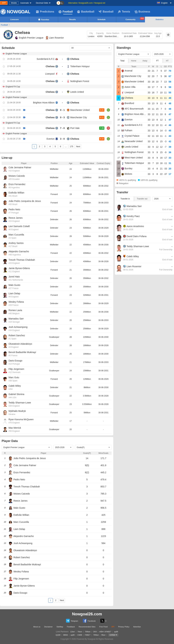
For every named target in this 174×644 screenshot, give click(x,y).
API (113, 627)
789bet (88, 632)
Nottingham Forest (80, 81)
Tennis (124, 12)
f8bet (103, 635)
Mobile (14, 3)
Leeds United (77, 92)
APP (4, 3)
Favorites (44, 19)
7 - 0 (62, 128)
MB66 (66, 635)
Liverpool (50, 74)
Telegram (72, 621)
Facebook (89, 621)
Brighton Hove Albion (44, 103)
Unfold (112, 635)
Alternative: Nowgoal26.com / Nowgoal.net (87, 3)
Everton (51, 139)
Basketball (86, 12)
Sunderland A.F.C (46, 59)
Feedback (71, 627)
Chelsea (75, 59)
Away (145, 61)
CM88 (80, 635)
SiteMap (60, 627)
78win (80, 632)
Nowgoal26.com (87, 614)
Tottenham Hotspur (80, 66)
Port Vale (75, 128)
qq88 (116, 632)
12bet (73, 632)
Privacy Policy (124, 627)
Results (73, 19)
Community (135, 19)
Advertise (137, 627)
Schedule (102, 19)
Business (142, 12)
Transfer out (142, 199)
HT (167, 61)
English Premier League (29, 38)
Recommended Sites (87, 627)
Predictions (45, 12)
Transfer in (125, 199)
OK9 (95, 632)
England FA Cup (13, 87)
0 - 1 (62, 110)
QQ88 (58, 635)
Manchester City (79, 117)
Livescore (15, 19)
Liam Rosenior (55, 38)
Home (134, 61)
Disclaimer (48, 627)
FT (158, 61)
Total (122, 61)
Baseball (106, 12)
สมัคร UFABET (105, 632)
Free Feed (103, 627)
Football (66, 12)
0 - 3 (62, 117)
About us (37, 627)
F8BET (88, 635)
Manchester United (80, 110)
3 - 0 (62, 139)
